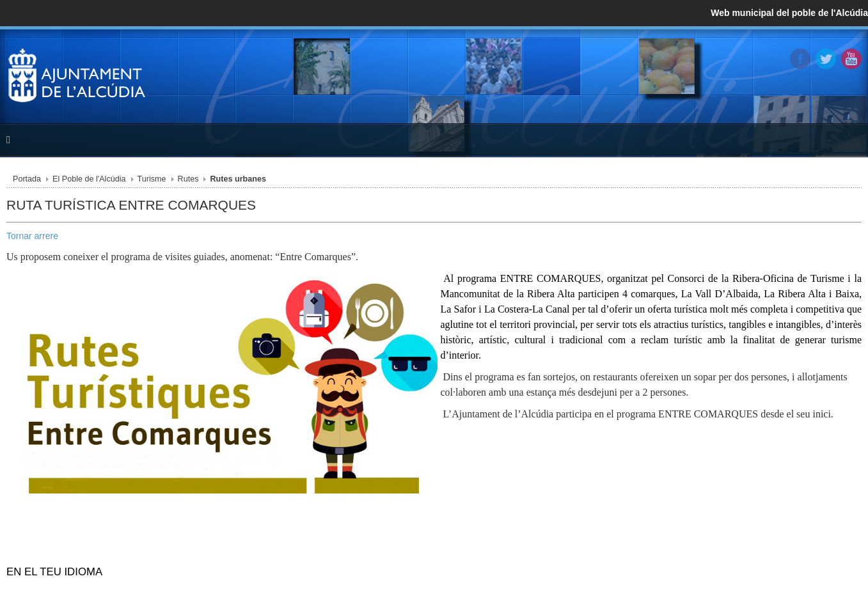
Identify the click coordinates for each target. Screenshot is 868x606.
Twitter (826, 59)
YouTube (851, 59)
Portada (27, 179)
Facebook (800, 59)
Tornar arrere (32, 236)
